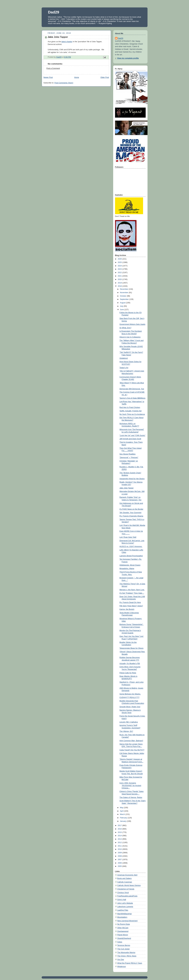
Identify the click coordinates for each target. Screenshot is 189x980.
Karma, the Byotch (127, 609)
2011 (120, 846)
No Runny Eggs (124, 924)
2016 (120, 829)
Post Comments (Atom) (64, 83)
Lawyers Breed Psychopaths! (131, 556)
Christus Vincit (123, 893)
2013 (120, 839)
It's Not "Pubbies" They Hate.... (132, 593)
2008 (120, 856)
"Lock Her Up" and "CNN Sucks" (132, 435)
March (123, 814)
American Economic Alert (127, 875)
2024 (120, 266)
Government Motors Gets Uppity (132, 324)
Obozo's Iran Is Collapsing (130, 337)
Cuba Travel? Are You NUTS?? (132, 750)
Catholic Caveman (125, 882)
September (125, 299)
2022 (120, 273)
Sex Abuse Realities (127, 454)
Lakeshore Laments (125, 907)
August (123, 303)
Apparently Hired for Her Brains (132, 479)
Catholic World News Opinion (129, 885)
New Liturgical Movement (127, 921)
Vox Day (121, 960)
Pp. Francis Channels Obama (131, 516)
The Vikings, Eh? (126, 731)
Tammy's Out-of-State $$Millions (132, 398)
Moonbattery (122, 917)
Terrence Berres (124, 945)
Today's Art (124, 368)
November (124, 293)
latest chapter (67, 42)
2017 (120, 825)
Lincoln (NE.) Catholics (129, 722)
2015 (120, 832)
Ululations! (124, 358)
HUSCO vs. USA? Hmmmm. (131, 547)
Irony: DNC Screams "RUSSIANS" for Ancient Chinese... (130, 786)
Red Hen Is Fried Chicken (130, 407)
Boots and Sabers (124, 878)
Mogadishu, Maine (127, 569)
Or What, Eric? (125, 328)
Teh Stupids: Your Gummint (130, 513)
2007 (120, 860)
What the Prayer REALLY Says (130, 963)
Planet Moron (123, 935)
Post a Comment (53, 68)
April (122, 811)
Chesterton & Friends (126, 889)
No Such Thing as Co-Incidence (132, 414)
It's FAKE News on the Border (131, 509)
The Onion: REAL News (127, 956)
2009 (120, 853)
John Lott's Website (125, 903)
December (124, 289)
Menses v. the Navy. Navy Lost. (132, 590)
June (122, 310)
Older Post (105, 77)
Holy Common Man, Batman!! (131, 741)
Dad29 (54, 12)
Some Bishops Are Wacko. (130, 694)
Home (77, 77)
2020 (120, 279)
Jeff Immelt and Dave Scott (130, 439)
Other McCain (123, 928)
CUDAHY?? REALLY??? (129, 697)
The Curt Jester (124, 949)
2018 (120, 286)
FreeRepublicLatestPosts (127, 896)
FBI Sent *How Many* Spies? (131, 606)
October (123, 296)
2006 (120, 863)
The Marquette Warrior (126, 953)
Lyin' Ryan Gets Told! (128, 537)
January (123, 821)
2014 (120, 836)
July (122, 306)
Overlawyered (123, 931)
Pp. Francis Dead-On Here (130, 602)
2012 (120, 843)
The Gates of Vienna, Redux (131, 797)
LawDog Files (123, 910)
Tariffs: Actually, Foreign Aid (130, 411)
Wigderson (122, 967)
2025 (120, 262)
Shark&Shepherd (124, 938)
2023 (120, 269)
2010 (120, 849)
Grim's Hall (122, 900)
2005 (120, 866)
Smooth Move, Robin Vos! (130, 707)
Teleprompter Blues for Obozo (131, 648)
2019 (120, 283)
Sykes (120, 942)
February (124, 818)
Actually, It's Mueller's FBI (130, 664)
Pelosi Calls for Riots (128, 673)
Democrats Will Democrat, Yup (132, 389)
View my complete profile (128, 58)
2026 (120, 259)
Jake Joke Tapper (127, 488)
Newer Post (48, 77)
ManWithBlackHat (124, 914)
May (122, 808)
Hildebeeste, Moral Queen (130, 565)
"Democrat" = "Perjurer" (129, 458)
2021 (120, 276)
